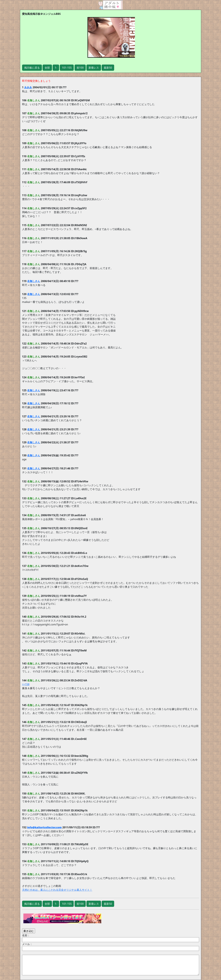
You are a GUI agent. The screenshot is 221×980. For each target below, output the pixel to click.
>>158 (26, 684)
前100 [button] (80, 68)
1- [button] (56, 68)
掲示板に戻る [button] (32, 68)
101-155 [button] (67, 68)
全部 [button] (47, 68)
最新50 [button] (108, 68)
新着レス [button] (94, 68)
